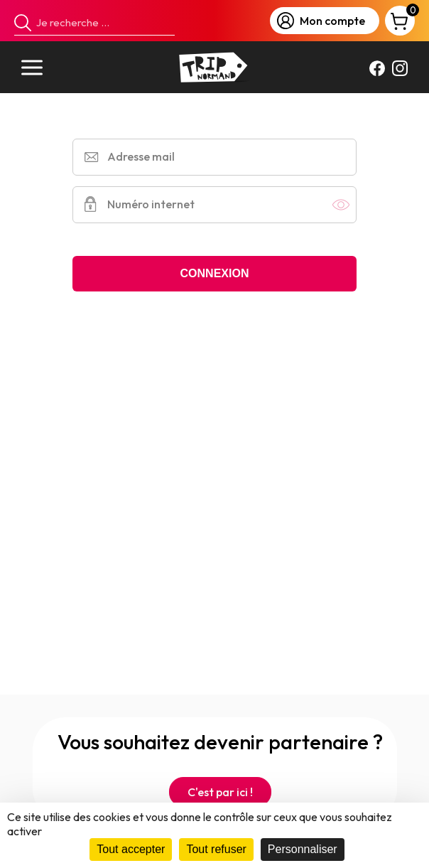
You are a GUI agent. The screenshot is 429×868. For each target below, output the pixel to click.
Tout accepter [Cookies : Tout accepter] (131, 849)
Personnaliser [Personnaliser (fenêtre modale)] (303, 849)
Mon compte (321, 21)
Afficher (341, 205)
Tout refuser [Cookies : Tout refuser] (216, 849)
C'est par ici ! (220, 792)
